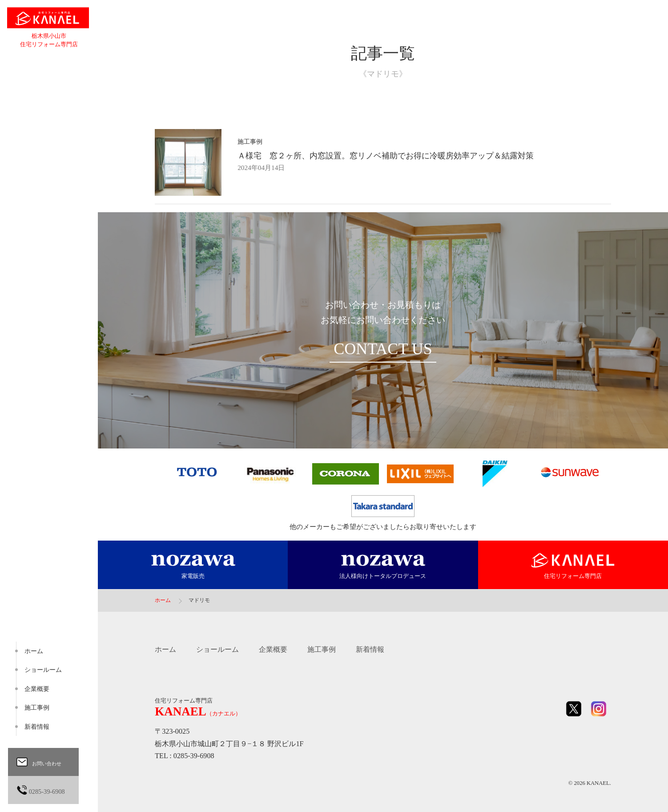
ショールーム (217, 650)
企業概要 (273, 650)
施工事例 (322, 650)
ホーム (165, 650)
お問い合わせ (45, 762)
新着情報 (370, 650)
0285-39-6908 (47, 790)
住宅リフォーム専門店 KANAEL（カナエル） (49, 19)
